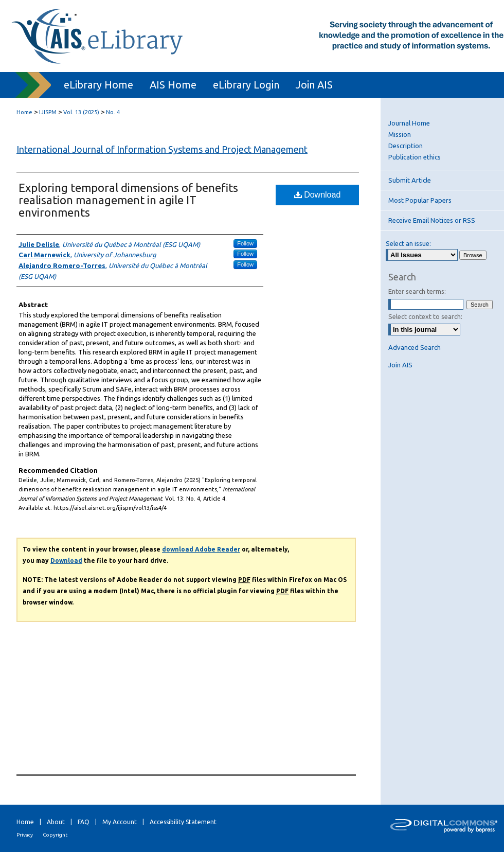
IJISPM (48, 112)
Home (24, 112)
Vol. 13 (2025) (81, 112)
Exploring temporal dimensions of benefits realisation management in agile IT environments (128, 200)
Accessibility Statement (183, 822)
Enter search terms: (417, 291)
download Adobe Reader (201, 549)
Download (318, 195)
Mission (400, 134)
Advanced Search (415, 347)
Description (406, 146)
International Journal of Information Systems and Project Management (162, 149)
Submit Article (410, 180)
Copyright (55, 835)
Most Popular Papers (420, 200)
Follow (245, 243)
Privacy (25, 835)
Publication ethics (415, 157)
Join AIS (400, 365)
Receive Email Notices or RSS (432, 220)
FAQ (84, 822)
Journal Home (409, 123)
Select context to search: (425, 316)
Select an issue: (408, 243)
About (56, 822)
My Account (120, 822)
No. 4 (113, 112)
